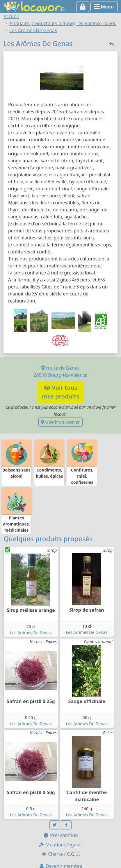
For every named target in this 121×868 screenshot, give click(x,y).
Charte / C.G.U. (61, 854)
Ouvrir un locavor (60, 422)
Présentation (61, 835)
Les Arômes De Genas (31, 633)
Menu (104, 7)
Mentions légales (61, 845)
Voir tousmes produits (61, 392)
